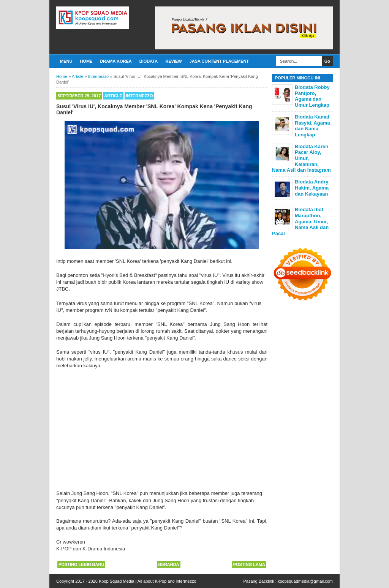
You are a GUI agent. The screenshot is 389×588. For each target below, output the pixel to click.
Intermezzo (139, 96)
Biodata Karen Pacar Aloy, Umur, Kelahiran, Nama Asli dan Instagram (301, 158)
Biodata (149, 61)
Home (86, 61)
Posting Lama (249, 564)
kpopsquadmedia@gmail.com (305, 581)
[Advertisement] (162, 426)
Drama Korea (116, 61)
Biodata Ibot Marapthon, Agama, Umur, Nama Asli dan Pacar (300, 221)
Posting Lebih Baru (81, 564)
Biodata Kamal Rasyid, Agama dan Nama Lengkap (312, 126)
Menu (66, 61)
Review (173, 61)
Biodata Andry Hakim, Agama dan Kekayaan (312, 188)
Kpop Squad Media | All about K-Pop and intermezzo (148, 581)
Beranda (169, 564)
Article (113, 96)
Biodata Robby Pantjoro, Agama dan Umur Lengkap (312, 96)
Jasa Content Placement (219, 61)
